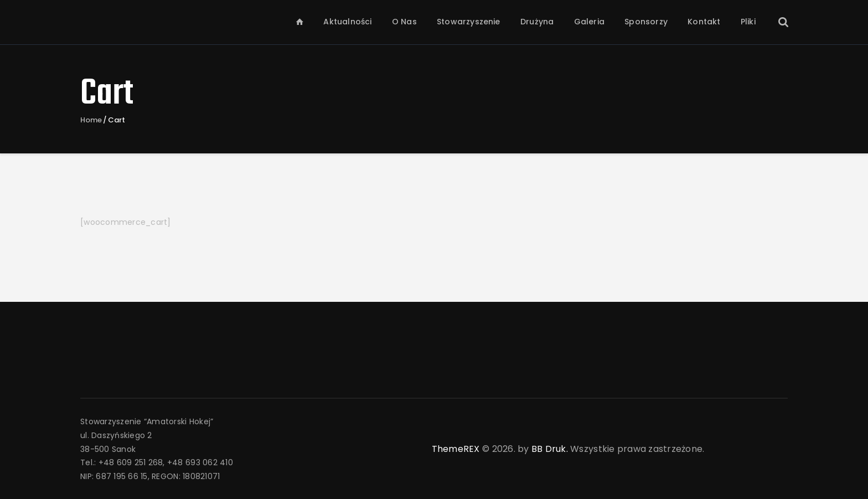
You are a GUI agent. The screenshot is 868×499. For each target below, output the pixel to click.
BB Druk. (550, 449)
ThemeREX (456, 449)
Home (91, 120)
